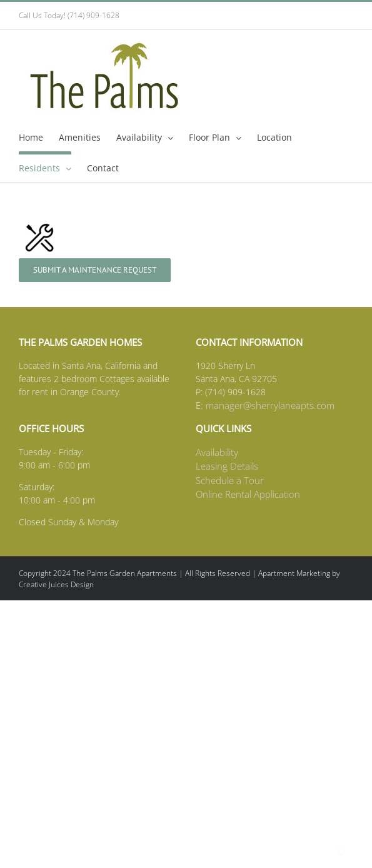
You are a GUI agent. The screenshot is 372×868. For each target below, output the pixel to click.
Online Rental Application (248, 494)
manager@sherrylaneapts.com (270, 405)
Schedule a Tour (230, 480)
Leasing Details (227, 466)
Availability (217, 452)
